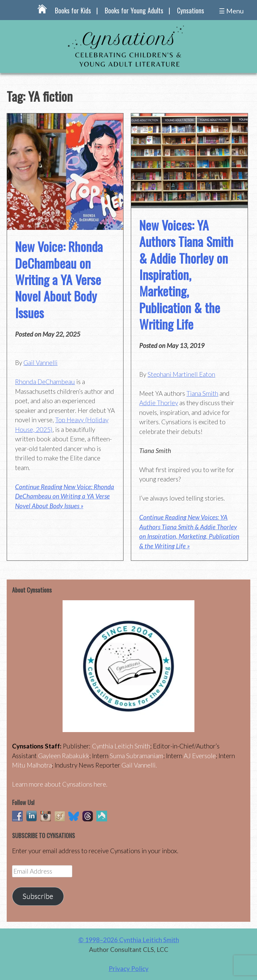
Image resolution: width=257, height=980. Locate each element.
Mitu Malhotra (32, 765)
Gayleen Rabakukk (64, 756)
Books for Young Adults (134, 10)
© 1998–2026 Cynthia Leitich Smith (129, 940)
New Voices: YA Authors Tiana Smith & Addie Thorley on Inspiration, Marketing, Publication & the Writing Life (186, 274)
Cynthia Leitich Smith (121, 746)
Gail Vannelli (40, 363)
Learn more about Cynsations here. (60, 784)
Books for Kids (73, 10)
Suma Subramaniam (137, 756)
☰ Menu (231, 11)
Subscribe (38, 896)
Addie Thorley (159, 403)
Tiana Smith (202, 393)
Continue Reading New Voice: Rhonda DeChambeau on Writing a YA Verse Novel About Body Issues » (65, 496)
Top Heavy (69, 420)
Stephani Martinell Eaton (181, 374)
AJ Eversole (200, 756)
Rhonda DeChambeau (45, 382)
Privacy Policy (129, 968)
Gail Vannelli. (139, 765)
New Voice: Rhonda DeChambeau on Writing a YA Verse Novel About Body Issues (59, 279)
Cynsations (191, 10)
